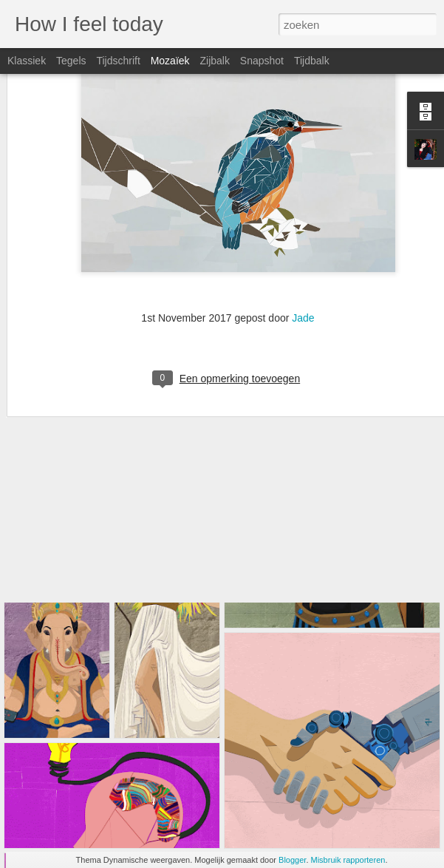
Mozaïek (170, 61)
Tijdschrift (118, 61)
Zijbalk (214, 61)
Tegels (71, 61)
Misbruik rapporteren (348, 860)
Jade (303, 231)
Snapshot (262, 61)
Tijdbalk (312, 61)
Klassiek (27, 61)
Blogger (292, 860)
